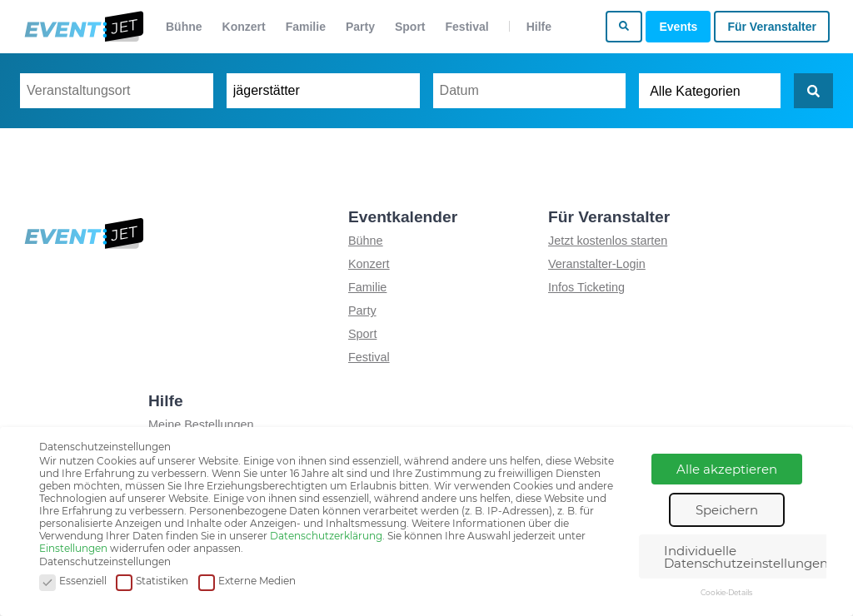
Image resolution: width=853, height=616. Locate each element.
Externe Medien (247, 581)
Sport (410, 27)
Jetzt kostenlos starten (608, 241)
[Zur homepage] (83, 27)
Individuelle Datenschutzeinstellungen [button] (746, 557)
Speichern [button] (727, 510)
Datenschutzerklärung (326, 536)
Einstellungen (73, 548)
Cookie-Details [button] (726, 592)
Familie (306, 27)
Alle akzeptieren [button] (727, 469)
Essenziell (73, 581)
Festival (467, 27)
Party (360, 27)
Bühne (184, 27)
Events (678, 27)
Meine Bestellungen (201, 425)
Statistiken (152, 581)
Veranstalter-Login (597, 264)
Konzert (244, 27)
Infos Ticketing (586, 287)
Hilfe (539, 27)
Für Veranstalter (772, 27)
